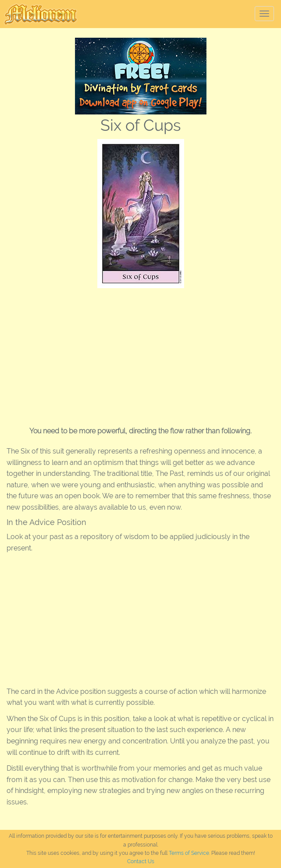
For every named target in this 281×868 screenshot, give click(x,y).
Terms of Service (189, 853)
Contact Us (141, 861)
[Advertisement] (140, 354)
